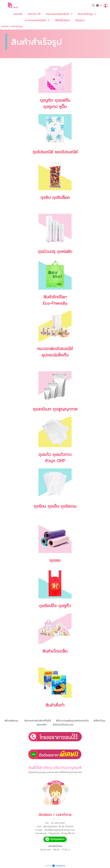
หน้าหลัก (5, 27)
